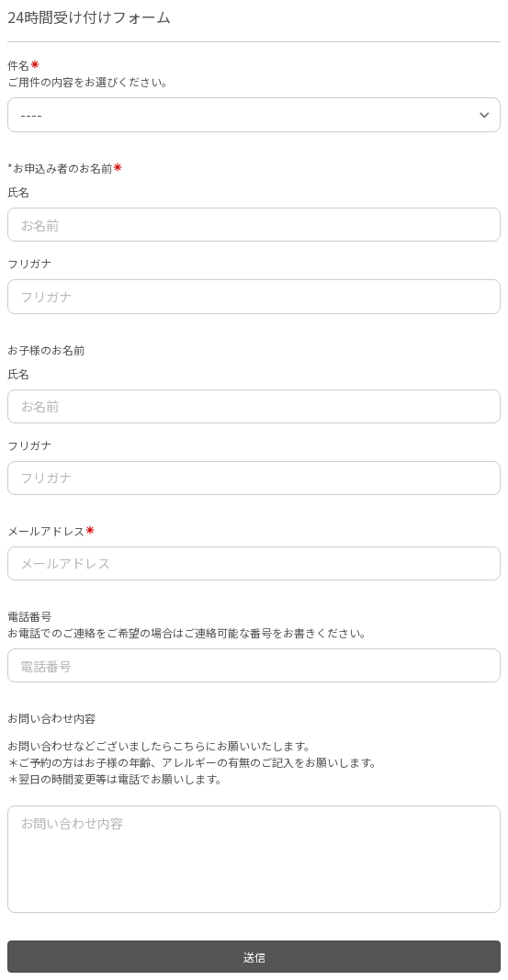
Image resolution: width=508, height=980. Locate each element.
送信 (254, 957)
